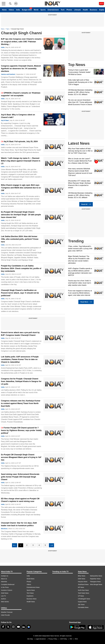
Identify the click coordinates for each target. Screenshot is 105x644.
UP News (81, 596)
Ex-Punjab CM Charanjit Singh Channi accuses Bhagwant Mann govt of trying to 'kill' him (21, 457)
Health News (31, 602)
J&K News (81, 605)
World (36, 10)
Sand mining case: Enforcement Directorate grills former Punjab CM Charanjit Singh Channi (20, 477)
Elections (4, 529)
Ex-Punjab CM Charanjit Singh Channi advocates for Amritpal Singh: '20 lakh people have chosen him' (21, 215)
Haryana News (83, 582)
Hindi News (5, 593)
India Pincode (5, 615)
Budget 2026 (27, 10)
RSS (76, 639)
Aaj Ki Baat (5, 120)
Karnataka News (83, 607)
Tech (63, 10)
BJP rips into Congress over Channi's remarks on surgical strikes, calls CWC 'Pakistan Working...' (21, 42)
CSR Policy (64, 639)
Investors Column (7, 590)
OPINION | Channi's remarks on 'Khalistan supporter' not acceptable (21, 94)
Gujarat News (82, 602)
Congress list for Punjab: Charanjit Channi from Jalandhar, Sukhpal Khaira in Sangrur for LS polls (21, 381)
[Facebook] (3, 627)
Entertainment (53, 10)
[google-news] (29, 627)
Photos (69, 10)
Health (85, 10)
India (18, 10)
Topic (8, 29)
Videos (11, 10)
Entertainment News (33, 587)
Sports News (31, 590)
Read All (86, 204)
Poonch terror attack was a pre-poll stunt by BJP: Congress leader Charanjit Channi (20, 334)
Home (4, 10)
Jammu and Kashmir (8, 74)
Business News (32, 599)
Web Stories (5, 602)
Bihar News (82, 576)
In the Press (5, 587)
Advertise (4, 582)
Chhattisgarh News (84, 599)
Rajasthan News (95, 579)
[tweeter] (8, 627)
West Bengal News (96, 584)
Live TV (3, 596)
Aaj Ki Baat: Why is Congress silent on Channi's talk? (18, 116)
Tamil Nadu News (84, 593)
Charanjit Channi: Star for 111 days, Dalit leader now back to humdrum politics (19, 524)
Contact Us (5, 576)
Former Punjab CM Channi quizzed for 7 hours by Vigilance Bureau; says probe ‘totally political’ (21, 430)
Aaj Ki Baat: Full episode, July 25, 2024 (19, 141)
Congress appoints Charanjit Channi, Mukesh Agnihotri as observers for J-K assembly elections (21, 69)
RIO (71, 639)
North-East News (83, 590)
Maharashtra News (96, 576)
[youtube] (18, 627)
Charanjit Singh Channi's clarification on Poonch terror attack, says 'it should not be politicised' (20, 293)
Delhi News (82, 579)
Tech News (30, 593)
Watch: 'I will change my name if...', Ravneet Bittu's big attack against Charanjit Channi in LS (21, 161)
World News (31, 579)
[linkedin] (24, 627)
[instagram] (13, 627)
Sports (43, 10)
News (3, 29)
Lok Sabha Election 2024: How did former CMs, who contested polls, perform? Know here (20, 239)
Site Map (30, 639)
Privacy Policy (53, 639)
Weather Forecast (7, 612)
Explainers (30, 596)
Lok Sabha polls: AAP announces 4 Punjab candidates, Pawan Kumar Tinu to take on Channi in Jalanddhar (20, 359)
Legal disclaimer (41, 639)
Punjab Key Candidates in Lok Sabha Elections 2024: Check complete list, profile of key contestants (21, 268)
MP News (81, 587)
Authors (3, 599)
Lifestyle (77, 10)
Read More (86, 302)
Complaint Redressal (8, 584)
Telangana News (95, 582)
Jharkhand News (83, 584)
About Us (4, 579)
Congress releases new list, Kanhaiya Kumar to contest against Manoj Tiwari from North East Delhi (21, 403)
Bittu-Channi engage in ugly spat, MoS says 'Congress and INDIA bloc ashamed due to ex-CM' (21, 188)
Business (94, 10)
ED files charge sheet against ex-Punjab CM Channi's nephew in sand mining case (20, 500)
